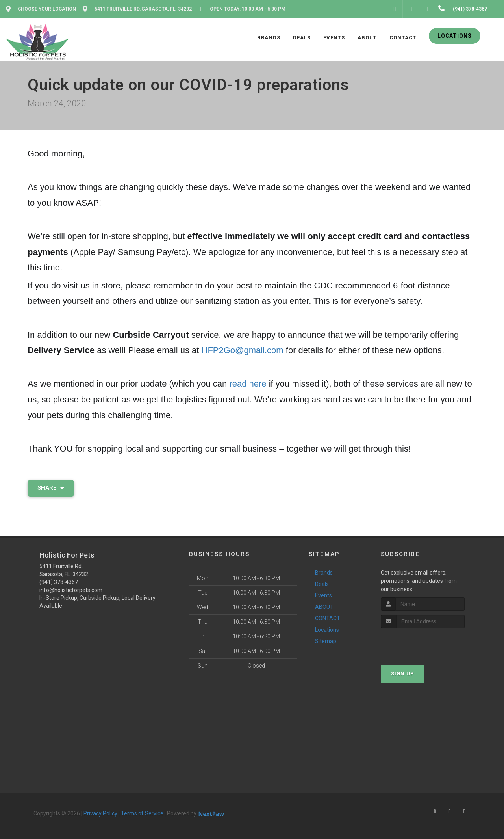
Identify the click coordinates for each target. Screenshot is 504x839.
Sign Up (403, 674)
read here (248, 384)
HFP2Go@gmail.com (243, 350)
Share (51, 488)
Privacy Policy (100, 813)
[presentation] (423, 643)
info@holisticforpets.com (71, 590)
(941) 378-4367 (59, 582)
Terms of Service (142, 813)
